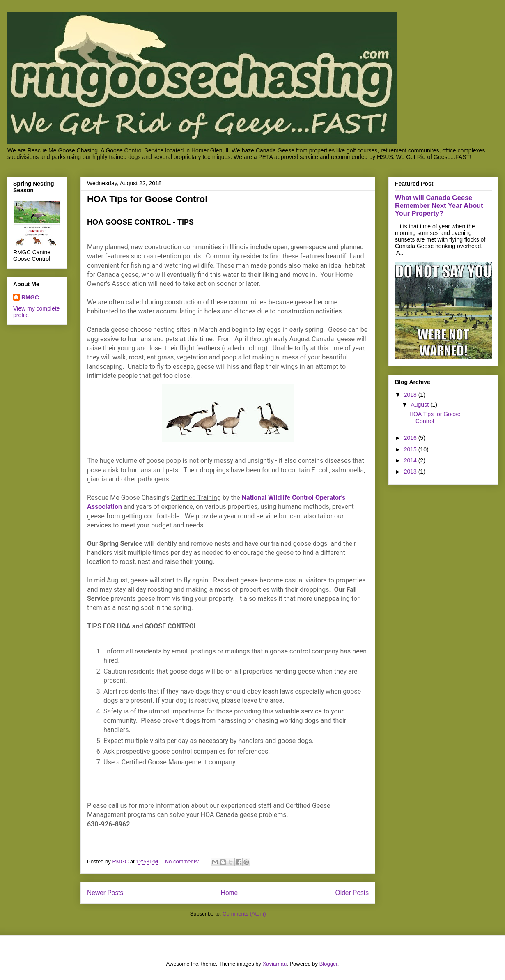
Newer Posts (105, 893)
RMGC (30, 297)
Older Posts (352, 893)
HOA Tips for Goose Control (147, 199)
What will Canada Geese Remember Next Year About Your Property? (439, 205)
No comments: (183, 862)
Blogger (328, 964)
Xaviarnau (275, 964)
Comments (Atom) (244, 914)
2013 (411, 472)
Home (230, 893)
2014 (411, 460)
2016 (411, 438)
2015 (411, 449)
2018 (411, 395)
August (420, 405)
